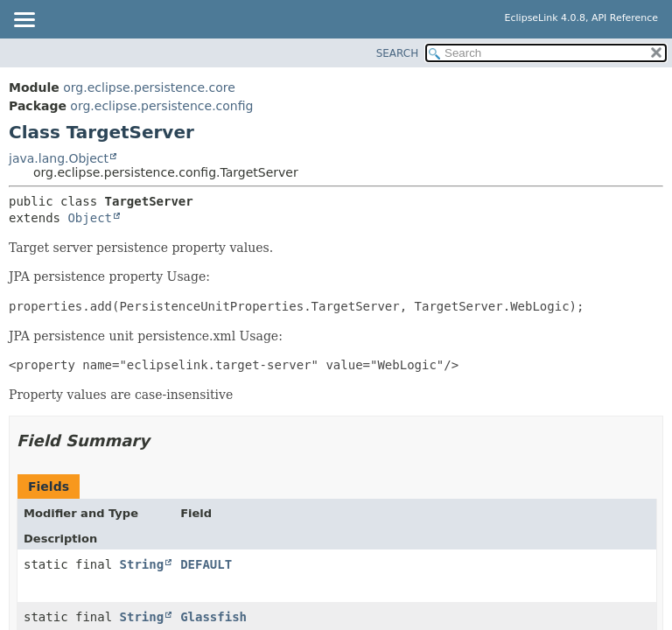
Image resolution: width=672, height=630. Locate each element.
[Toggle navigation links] (24, 21)
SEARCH (398, 53)
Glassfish (213, 617)
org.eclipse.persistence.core (149, 87)
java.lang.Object (59, 158)
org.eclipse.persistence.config (161, 106)
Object (90, 218)
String (142, 564)
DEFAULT (206, 564)
